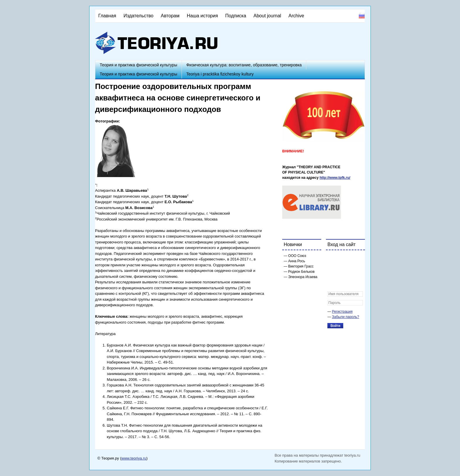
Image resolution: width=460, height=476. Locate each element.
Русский (362, 16)
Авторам (170, 16)
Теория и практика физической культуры (138, 65)
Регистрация (342, 312)
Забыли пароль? (346, 317)
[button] (332, 258)
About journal (267, 16)
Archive (296, 16)
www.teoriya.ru (134, 458)
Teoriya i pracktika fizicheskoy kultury (220, 74)
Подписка (236, 16)
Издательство (138, 16)
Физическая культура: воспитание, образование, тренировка (244, 65)
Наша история (202, 16)
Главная (107, 16)
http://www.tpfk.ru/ (335, 178)
